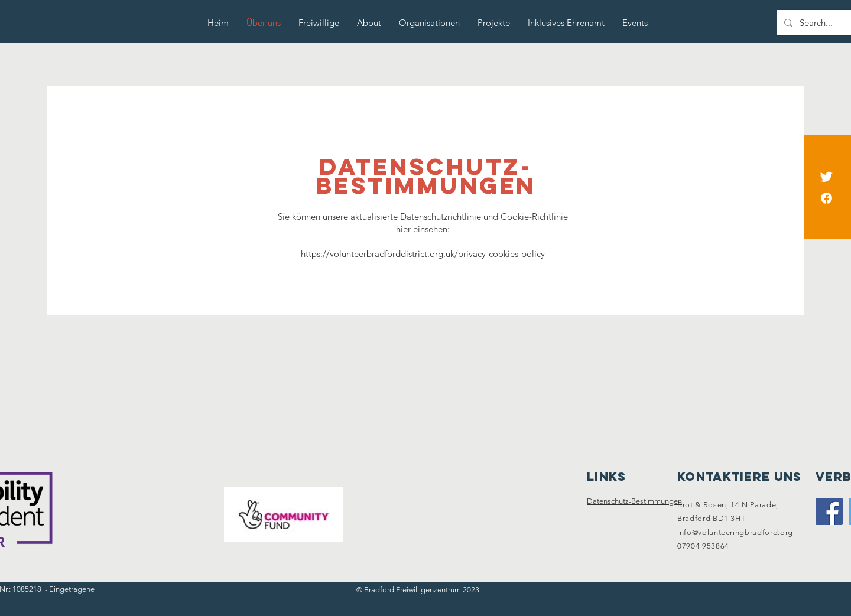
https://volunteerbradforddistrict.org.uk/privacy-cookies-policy (423, 254)
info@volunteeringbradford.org (735, 532)
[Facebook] (826, 198)
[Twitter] (826, 176)
